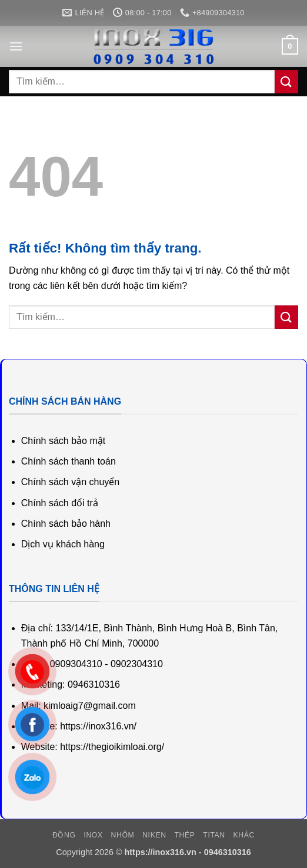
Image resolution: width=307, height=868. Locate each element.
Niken (154, 835)
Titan (214, 835)
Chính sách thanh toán (69, 461)
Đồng (64, 835)
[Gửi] (286, 81)
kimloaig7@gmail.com (90, 706)
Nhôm (123, 835)
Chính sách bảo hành (66, 524)
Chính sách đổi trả (60, 503)
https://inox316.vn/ (98, 726)
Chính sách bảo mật (63, 441)
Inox (93, 835)
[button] (16, 46)
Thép (184, 835)
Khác (244, 835)
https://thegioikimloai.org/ (112, 747)
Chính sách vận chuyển (70, 482)
